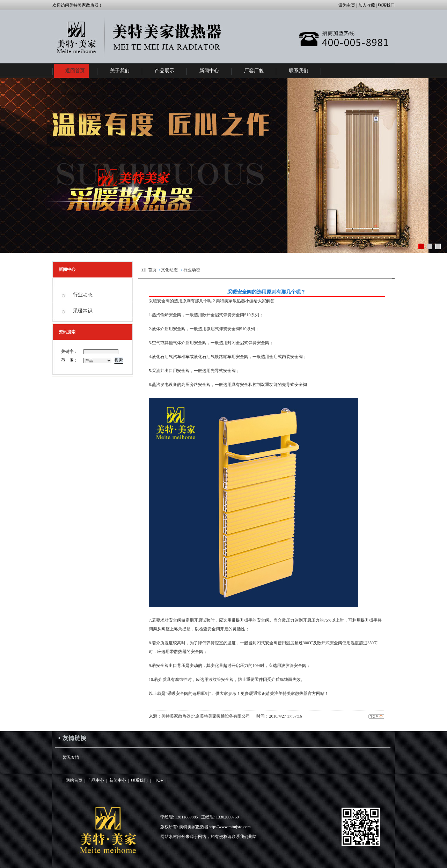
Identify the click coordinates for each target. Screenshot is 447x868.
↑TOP (158, 780)
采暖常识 (83, 311)
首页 (152, 270)
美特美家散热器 (230, 301)
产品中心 (96, 780)
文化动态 (169, 270)
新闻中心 (118, 780)
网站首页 (74, 780)
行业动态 (83, 295)
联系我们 (139, 780)
